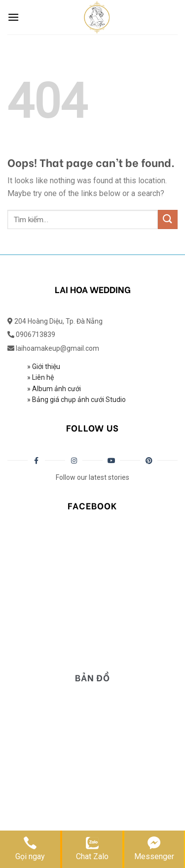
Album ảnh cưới (56, 389)
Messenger (154, 848)
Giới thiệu (46, 367)
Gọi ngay (30, 848)
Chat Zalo (92, 848)
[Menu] (13, 17)
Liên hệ (42, 377)
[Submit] (168, 219)
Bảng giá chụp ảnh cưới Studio (78, 400)
